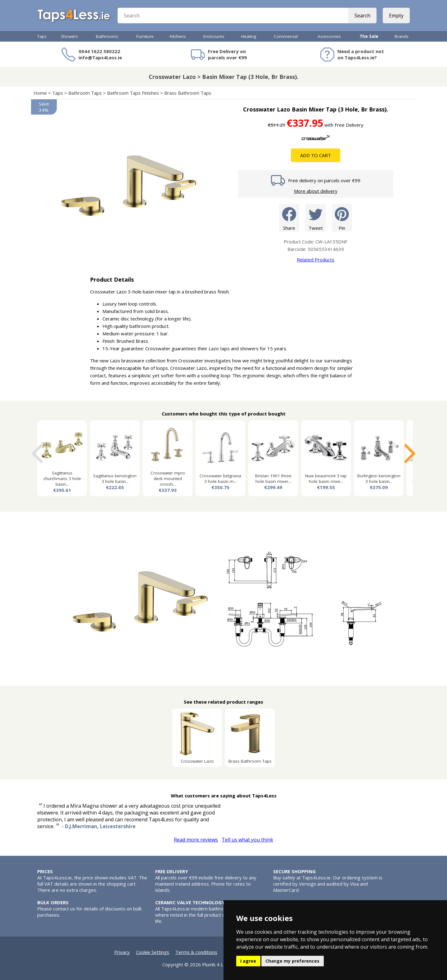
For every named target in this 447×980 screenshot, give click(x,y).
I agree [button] (248, 961)
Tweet (316, 218)
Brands (402, 36)
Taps (42, 36)
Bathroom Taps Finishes (133, 93)
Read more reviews (196, 840)
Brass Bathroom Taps (188, 93)
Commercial (286, 36)
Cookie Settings (153, 952)
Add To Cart (316, 155)
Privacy (122, 952)
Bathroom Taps (85, 93)
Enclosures (214, 36)
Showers (69, 36)
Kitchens (178, 36)
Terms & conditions (196, 952)
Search (362, 16)
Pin (342, 218)
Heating (249, 36)
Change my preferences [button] (292, 961)
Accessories (329, 36)
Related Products (316, 260)
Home (40, 93)
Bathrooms (107, 36)
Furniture (145, 36)
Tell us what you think (247, 840)
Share (289, 218)
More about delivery (316, 191)
